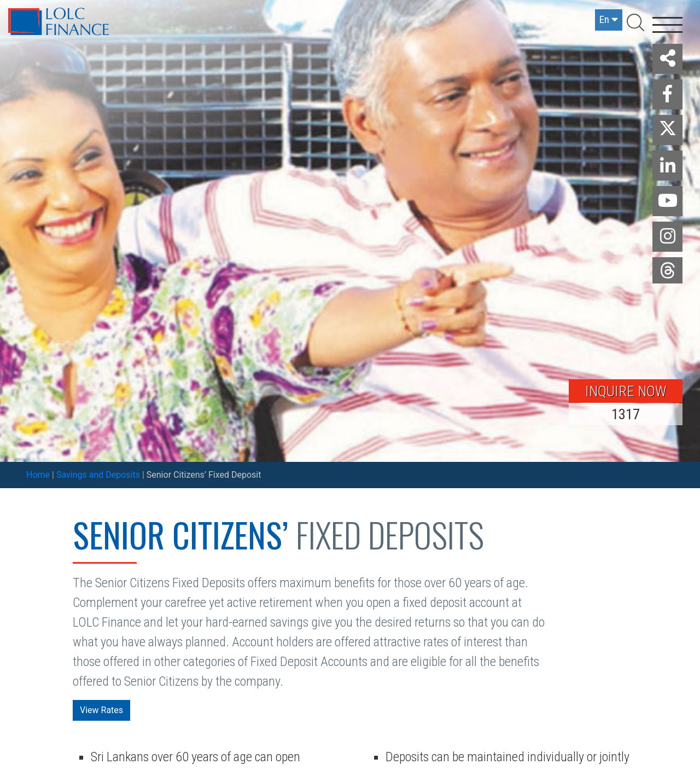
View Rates (101, 710)
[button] (667, 59)
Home (38, 475)
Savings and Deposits (98, 475)
